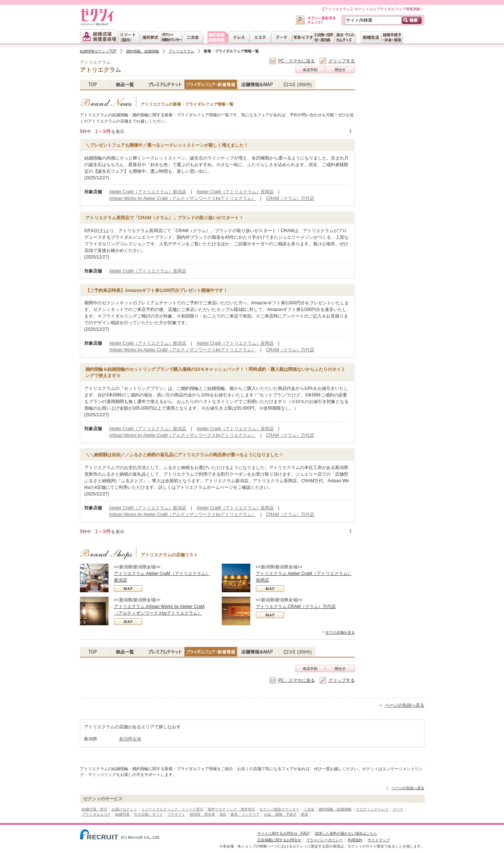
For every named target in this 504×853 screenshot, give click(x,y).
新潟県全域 (130, 739)
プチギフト (176, 814)
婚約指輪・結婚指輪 (335, 809)
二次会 (309, 809)
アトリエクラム (181, 51)
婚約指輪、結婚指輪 (143, 51)
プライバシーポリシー (324, 840)
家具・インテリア (245, 814)
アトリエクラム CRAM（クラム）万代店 (296, 607)
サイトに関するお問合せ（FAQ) (284, 833)
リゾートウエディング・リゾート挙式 (172, 809)
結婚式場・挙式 (95, 809)
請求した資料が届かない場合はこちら (346, 833)
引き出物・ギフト (148, 814)
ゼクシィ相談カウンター (279, 809)
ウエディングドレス (372, 809)
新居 (305, 814)
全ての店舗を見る (340, 632)
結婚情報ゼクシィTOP (98, 51)
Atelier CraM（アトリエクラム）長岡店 (235, 192)
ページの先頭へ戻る (405, 705)
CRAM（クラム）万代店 (290, 198)
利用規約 (355, 840)
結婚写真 (122, 814)
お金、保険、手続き (280, 814)
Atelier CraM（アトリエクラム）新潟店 (148, 192)
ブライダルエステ (96, 814)
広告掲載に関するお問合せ (279, 840)
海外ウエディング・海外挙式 (231, 809)
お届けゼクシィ (124, 809)
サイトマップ (379, 840)
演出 (223, 814)
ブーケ (398, 809)
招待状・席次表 (202, 814)
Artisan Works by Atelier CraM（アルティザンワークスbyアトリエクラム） (183, 198)
